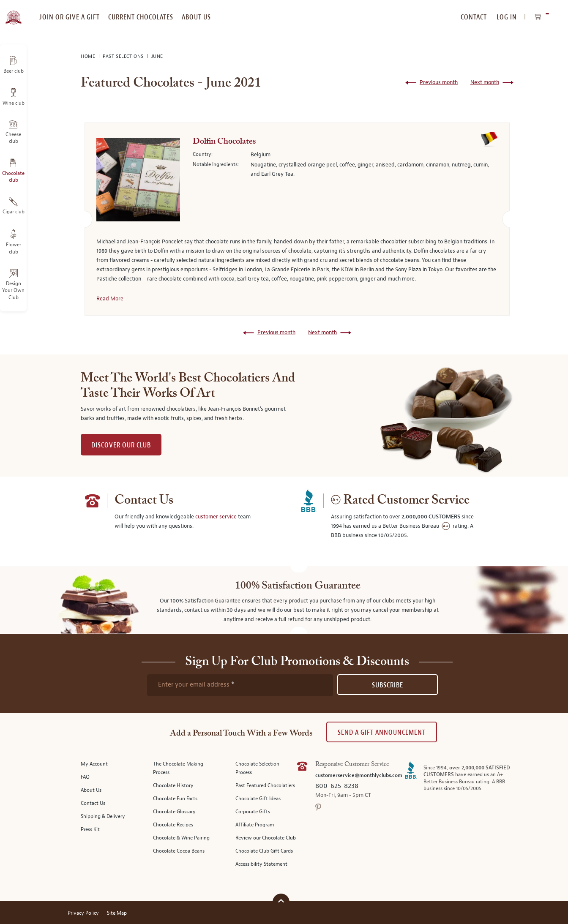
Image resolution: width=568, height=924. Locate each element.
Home (89, 56)
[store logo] (13, 13)
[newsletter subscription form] (240, 685)
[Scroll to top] (281, 901)
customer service (216, 517)
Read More (110, 299)
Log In (507, 17)
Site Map (117, 913)
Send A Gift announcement (382, 732)
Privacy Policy (83, 913)
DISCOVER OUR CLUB (121, 445)
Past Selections (124, 56)
